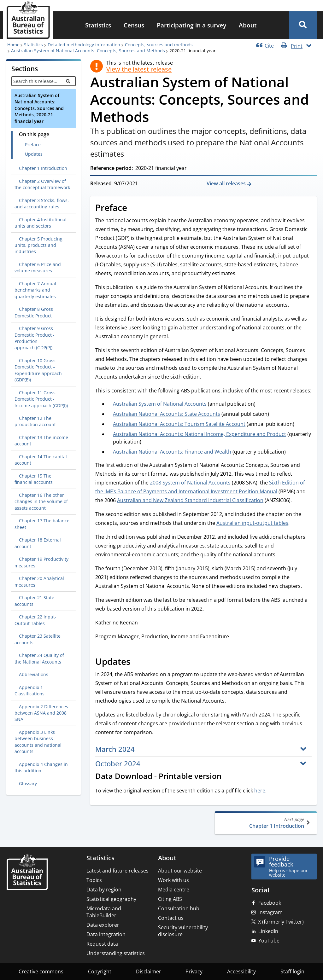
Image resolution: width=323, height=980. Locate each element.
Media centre (174, 890)
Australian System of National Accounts (160, 404)
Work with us (173, 880)
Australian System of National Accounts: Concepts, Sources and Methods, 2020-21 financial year (39, 108)
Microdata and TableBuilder (104, 912)
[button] (303, 25)
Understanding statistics (116, 953)
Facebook (270, 903)
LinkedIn (268, 931)
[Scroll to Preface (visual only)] (134, 208)
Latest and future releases (117, 871)
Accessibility (241, 971)
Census (134, 25)
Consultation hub (179, 908)
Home (13, 45)
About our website (180, 871)
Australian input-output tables (252, 523)
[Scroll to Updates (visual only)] (138, 662)
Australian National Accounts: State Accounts (167, 414)
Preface (33, 145)
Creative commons (41, 971)
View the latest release (139, 69)
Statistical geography (111, 899)
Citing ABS (170, 899)
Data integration (106, 934)
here (260, 791)
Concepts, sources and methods (159, 45)
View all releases (227, 183)
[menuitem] (98, 25)
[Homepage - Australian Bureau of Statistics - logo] (28, 20)
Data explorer (103, 925)
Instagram (270, 912)
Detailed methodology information (84, 45)
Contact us (171, 918)
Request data (102, 944)
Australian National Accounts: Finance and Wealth (172, 452)
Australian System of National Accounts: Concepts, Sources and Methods (88, 51)
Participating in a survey (191, 25)
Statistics (98, 25)
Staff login (292, 971)
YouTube (269, 941)
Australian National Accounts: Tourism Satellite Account (179, 424)
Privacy (194, 971)
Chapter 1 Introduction (265, 823)
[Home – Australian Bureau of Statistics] (27, 873)
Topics (94, 880)
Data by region (104, 890)
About (248, 25)
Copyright (100, 971)
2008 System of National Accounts (190, 483)
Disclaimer (149, 971)
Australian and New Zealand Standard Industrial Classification (190, 500)
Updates (34, 154)
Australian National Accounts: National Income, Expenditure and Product (200, 434)
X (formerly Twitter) (281, 922)
